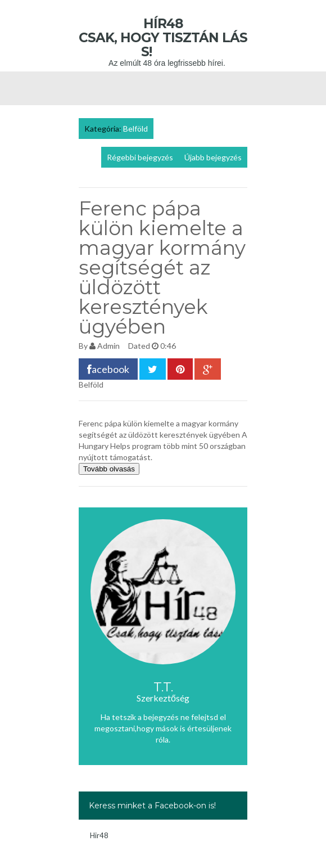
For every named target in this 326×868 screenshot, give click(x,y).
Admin (108, 346)
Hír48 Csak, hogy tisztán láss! (163, 38)
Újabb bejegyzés (213, 157)
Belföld (135, 129)
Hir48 (99, 835)
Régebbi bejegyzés (140, 157)
